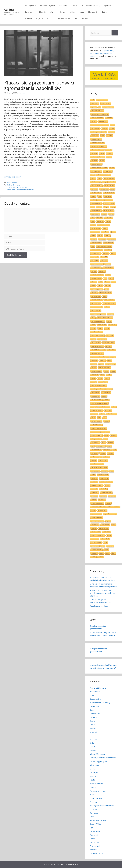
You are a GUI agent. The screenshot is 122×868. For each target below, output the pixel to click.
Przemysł (28, 18)
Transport (94, 835)
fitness (99, 207)
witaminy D (102, 500)
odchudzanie (110, 335)
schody (102, 414)
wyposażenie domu (96, 514)
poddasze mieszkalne (105, 368)
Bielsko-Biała (95, 136)
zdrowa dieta (95, 539)
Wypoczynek (95, 846)
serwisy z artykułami (97, 435)
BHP (105, 132)
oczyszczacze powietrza (97, 335)
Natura (93, 776)
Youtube (94, 528)
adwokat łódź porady (13, 177)
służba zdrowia (103, 460)
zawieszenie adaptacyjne (98, 535)
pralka (93, 378)
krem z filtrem (95, 261)
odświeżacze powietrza (109, 343)
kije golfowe (102, 239)
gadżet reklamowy (96, 211)
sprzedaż (111, 443)
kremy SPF (104, 257)
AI (100, 107)
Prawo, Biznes (12, 183)
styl (115, 450)
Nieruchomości (96, 783)
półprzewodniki (95, 396)
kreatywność (95, 257)
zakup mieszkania (104, 528)
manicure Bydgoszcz (97, 289)
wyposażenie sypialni (97, 518)
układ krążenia (104, 478)
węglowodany (95, 525)
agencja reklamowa (102, 100)
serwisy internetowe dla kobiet (99, 428)
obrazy (100, 328)
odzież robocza (102, 339)
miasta (107, 307)
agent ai (94, 107)
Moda (82, 12)
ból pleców (94, 161)
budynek (110, 153)
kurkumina (102, 271)
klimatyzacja (112, 239)
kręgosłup (104, 261)
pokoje (106, 371)
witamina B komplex (107, 493)
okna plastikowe (96, 350)
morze (93, 325)
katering (108, 236)
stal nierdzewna (101, 446)
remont (107, 400)
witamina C (94, 496)
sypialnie (111, 453)
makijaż (100, 285)
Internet (53, 12)
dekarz (93, 178)
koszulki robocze (96, 253)
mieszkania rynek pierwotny (98, 314)
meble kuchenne (96, 303)
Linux (111, 278)
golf (93, 218)
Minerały (111, 314)
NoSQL (93, 328)
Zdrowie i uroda (96, 853)
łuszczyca (94, 553)
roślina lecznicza (105, 407)
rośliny (114, 407)
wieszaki (107, 485)
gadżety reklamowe (109, 211)
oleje (104, 350)
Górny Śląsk (109, 218)
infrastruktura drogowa (104, 225)
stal (93, 446)
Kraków (113, 253)
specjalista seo (95, 443)
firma (93, 207)
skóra (106, 439)
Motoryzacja (93, 12)
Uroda (92, 839)
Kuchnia (93, 739)
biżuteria (109, 136)
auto (113, 125)
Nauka (92, 780)
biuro (103, 136)
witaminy (94, 500)
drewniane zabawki (109, 193)
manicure (108, 285)
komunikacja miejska (97, 250)
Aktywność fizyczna (47, 5)
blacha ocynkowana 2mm (98, 143)
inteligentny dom (96, 228)
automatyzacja (95, 128)
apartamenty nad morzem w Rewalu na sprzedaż (102, 53)
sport (104, 443)
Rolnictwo (94, 813)
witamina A (94, 489)
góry (93, 221)
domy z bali (94, 189)
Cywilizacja (108, 5)
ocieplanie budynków (97, 332)
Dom (92, 710)
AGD (93, 100)
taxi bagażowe (95, 471)
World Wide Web (102, 510)
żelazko (101, 557)
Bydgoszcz (102, 157)
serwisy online (95, 432)
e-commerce (109, 200)
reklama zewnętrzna (97, 400)
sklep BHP (114, 435)
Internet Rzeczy (95, 232)
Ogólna (105, 12)
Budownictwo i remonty (91, 5)
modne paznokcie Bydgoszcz (105, 318)
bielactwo (112, 132)
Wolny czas (94, 842)
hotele (93, 225)
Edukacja (42, 12)
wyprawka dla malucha (97, 521)
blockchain (109, 150)
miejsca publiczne (96, 310)
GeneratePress (73, 865)
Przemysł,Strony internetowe (102, 806)
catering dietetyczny (96, 164)
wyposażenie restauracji (110, 514)
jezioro (93, 236)
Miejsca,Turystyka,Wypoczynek (103, 758)
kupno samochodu (108, 268)
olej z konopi (112, 350)
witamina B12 (95, 493)
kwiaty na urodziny (96, 278)
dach (109, 175)
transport (104, 471)
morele (109, 321)
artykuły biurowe (103, 121)
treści (111, 471)
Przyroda (39, 18)
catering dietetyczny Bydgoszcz (99, 168)
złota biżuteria (95, 546)
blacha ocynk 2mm (96, 139)
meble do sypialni (109, 300)
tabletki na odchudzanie (97, 464)
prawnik (100, 378)
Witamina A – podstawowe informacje (21, 190)
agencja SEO (95, 103)
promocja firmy (103, 382)
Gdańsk (104, 214)
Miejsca (72, 12)
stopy (109, 446)
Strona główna (30, 5)
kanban (100, 236)
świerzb (94, 557)
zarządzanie (107, 532)
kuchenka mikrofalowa (97, 264)
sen (99, 418)
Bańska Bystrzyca (96, 132)
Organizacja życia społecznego (18, 187)
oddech (93, 339)
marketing (94, 293)
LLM (101, 282)
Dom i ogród (30, 12)
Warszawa (94, 482)
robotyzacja (94, 407)
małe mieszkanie (96, 296)
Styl (76, 18)
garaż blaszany (95, 214)
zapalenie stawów (96, 532)
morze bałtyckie (102, 325)
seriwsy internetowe (96, 421)
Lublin (93, 285)
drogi (100, 196)
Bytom (109, 157)
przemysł (109, 389)
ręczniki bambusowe (97, 410)
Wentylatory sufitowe (97, 485)
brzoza (102, 153)
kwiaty (108, 275)
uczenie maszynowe (103, 475)
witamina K (112, 496)
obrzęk (107, 328)
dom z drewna (104, 189)
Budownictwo (95, 699)
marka (107, 289)
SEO (105, 418)
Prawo (92, 795)
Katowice (94, 239)
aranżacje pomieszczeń (97, 118)
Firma (92, 725)
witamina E (103, 496)
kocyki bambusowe (96, 243)
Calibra (9, 10)
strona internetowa (96, 450)
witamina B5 (103, 489)
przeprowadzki (106, 393)
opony (113, 357)
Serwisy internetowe (97, 425)
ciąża (93, 175)
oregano (102, 360)
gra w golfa (100, 218)
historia (108, 221)
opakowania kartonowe (97, 353)
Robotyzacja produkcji (99, 606)
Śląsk (113, 553)
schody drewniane (112, 414)
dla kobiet (112, 182)
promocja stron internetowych (99, 385)
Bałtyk (112, 128)
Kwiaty (63, 12)
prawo (107, 378)
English (93, 721)
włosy (114, 525)
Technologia (95, 831)
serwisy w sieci (106, 432)
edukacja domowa (96, 203)
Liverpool (94, 282)
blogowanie (94, 153)
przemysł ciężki (95, 393)
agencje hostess (106, 103)
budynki (94, 157)
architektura (109, 118)
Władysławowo (105, 525)
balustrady (105, 128)
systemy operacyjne (96, 457)
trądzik (93, 475)
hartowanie (100, 221)
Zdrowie (85, 18)
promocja (94, 382)
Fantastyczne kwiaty (109, 203)
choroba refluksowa (96, 171)
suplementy (94, 453)
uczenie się (94, 478)
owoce (110, 360)
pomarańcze (95, 375)
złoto (103, 546)
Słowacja (94, 460)
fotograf (106, 207)
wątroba (108, 521)
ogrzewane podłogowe (97, 346)
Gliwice (112, 214)
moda (93, 318)
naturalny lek (112, 325)
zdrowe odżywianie (96, 542)
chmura (112, 168)
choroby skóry (108, 171)
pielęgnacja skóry (111, 364)
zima (106, 542)
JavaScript (105, 232)
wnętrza (108, 503)
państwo (94, 364)
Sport (49, 18)
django (105, 182)
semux (93, 418)
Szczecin (107, 457)
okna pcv (108, 346)
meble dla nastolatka (97, 300)
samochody (108, 410)
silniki (106, 435)
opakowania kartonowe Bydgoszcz (100, 357)
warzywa (102, 482)
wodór (93, 510)
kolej (93, 246)
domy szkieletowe (109, 186)
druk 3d (93, 200)
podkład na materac (96, 371)
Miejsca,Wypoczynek (98, 761)
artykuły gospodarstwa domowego (100, 125)
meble (105, 296)
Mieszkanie (94, 765)
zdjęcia (109, 535)
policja (113, 371)
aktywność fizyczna (108, 107)
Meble (92, 747)
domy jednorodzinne (97, 186)
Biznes (75, 5)
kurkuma (94, 271)
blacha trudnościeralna (97, 150)
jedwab (113, 232)
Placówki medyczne (98, 791)
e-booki (101, 200)
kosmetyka (108, 250)
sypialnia (103, 453)
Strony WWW (95, 824)
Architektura (64, 5)
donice (113, 189)
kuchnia (108, 264)
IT (90, 736)
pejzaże (101, 364)
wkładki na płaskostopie (97, 503)
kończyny (106, 253)
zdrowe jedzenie (105, 539)
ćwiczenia (110, 546)
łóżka (101, 553)
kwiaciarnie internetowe (97, 275)
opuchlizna (94, 360)
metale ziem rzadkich (97, 307)
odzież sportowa (96, 343)
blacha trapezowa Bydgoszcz (99, 146)
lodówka (107, 282)
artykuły (94, 121)
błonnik (102, 161)
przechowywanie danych (98, 389)
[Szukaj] (115, 33)
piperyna (94, 368)
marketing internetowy (105, 293)
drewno (93, 196)
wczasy (110, 482)
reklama (104, 396)
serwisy (107, 421)
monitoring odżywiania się (98, 321)
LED (105, 278)
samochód (94, 414)
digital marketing (96, 182)
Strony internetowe (63, 18)
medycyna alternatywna (109, 303)
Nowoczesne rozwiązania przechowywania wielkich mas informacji (103, 593)
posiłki (103, 375)
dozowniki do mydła (96, 193)
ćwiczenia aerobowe (97, 550)
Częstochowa (101, 175)
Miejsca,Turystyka (97, 754)
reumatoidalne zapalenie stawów (100, 403)
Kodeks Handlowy (13, 185)
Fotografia (94, 728)
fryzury (113, 207)
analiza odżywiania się (97, 111)
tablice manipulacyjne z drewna (99, 468)
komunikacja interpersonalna (104, 246)
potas (109, 375)
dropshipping (108, 196)
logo (114, 282)
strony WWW (107, 450)
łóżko (107, 553)
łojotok (107, 550)
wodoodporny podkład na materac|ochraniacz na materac (105, 507)
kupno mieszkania (96, 268)
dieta (100, 178)
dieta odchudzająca (109, 178)
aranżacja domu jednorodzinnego (100, 114)
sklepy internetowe (96, 439)
